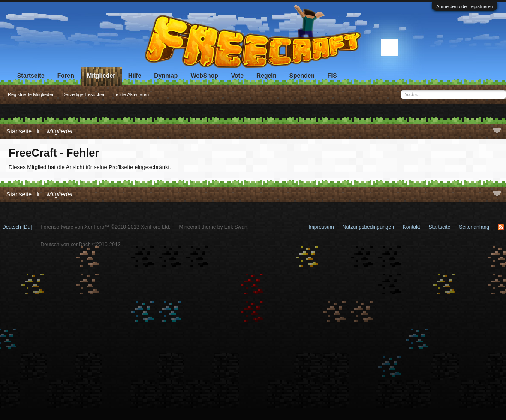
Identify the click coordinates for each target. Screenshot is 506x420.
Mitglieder (101, 76)
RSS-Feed (501, 227)
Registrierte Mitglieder (31, 94)
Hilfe (135, 76)
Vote (237, 76)
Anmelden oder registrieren (465, 6)
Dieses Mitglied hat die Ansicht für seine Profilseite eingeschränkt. (90, 167)
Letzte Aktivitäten (131, 94)
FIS (332, 76)
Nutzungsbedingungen (368, 227)
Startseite (31, 76)
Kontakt (411, 227)
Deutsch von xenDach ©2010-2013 (80, 245)
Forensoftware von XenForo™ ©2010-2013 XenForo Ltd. (105, 227)
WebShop (204, 76)
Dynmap (166, 76)
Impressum (321, 227)
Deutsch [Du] (17, 227)
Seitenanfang (474, 227)
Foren (66, 76)
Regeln (267, 76)
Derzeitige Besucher (83, 94)
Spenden (302, 76)
